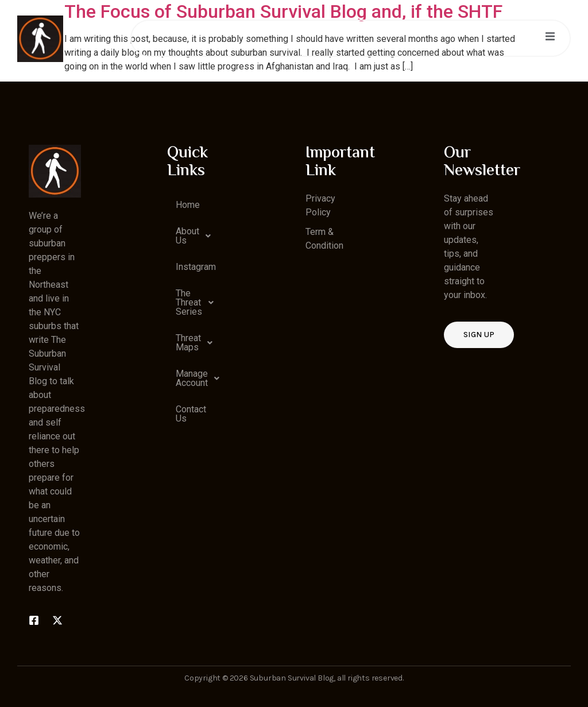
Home (188, 205)
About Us (196, 236)
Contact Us (191, 414)
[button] (193, 236)
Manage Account (198, 378)
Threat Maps (197, 343)
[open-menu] (550, 38)
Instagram (196, 267)
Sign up (479, 335)
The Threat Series (198, 302)
